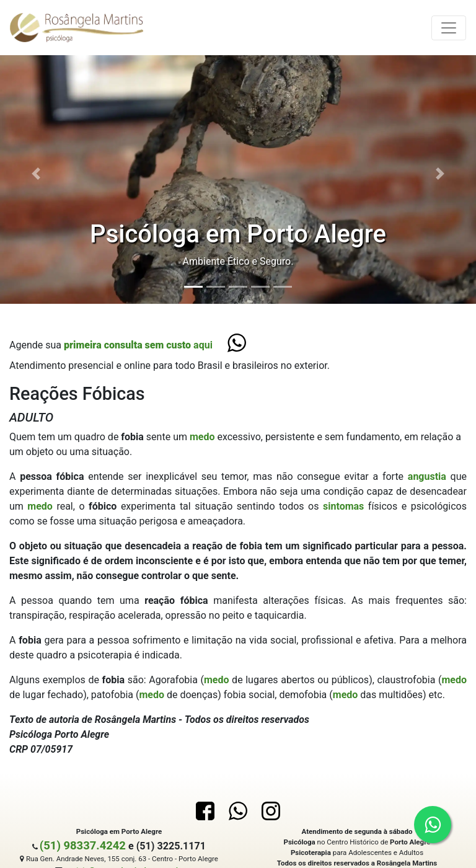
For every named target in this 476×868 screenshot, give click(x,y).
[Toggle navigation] (449, 28)
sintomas (346, 506)
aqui (138, 345)
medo (204, 437)
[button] (36, 174)
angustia (429, 476)
